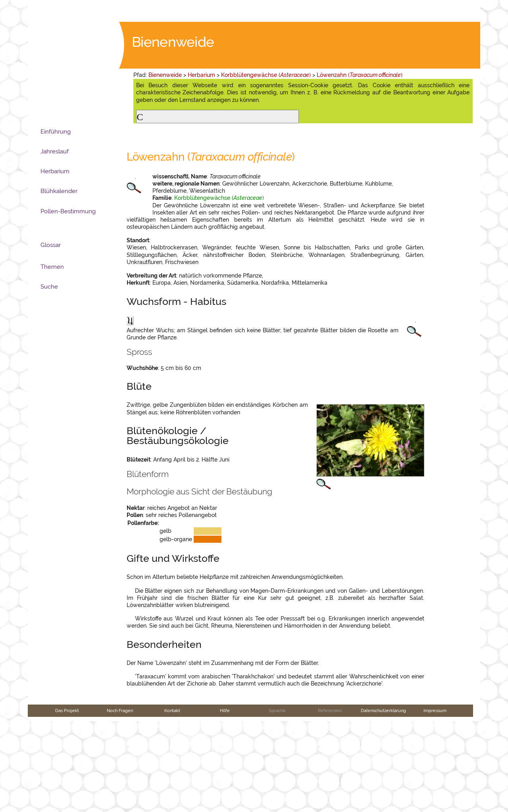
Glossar (51, 245)
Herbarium (201, 75)
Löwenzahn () (360, 75)
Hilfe (225, 802)
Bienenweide (165, 75)
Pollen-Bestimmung (68, 211)
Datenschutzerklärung (383, 802)
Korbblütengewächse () (266, 75)
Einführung (56, 132)
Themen (52, 267)
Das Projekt (67, 802)
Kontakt (172, 802)
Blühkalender (59, 191)
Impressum (435, 802)
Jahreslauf (55, 151)
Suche (49, 287)
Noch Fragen (120, 802)
